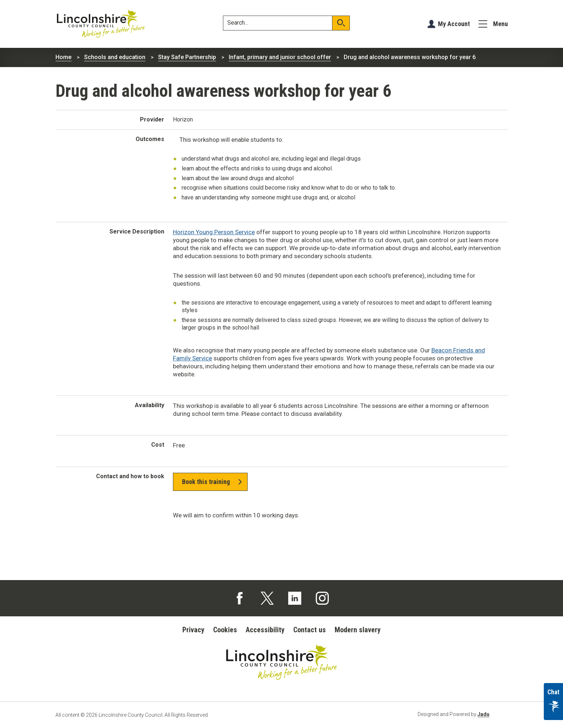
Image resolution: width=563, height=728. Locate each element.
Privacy (193, 630)
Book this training (206, 482)
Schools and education (115, 57)
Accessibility (265, 630)
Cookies (225, 630)
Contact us (310, 630)
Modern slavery (358, 630)
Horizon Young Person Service (214, 232)
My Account (454, 24)
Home (63, 57)
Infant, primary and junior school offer (280, 57)
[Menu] (493, 24)
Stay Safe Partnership (187, 57)
